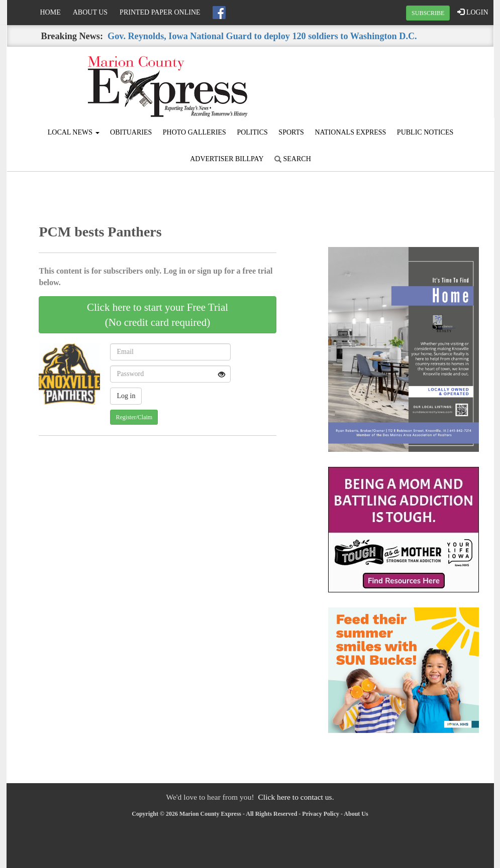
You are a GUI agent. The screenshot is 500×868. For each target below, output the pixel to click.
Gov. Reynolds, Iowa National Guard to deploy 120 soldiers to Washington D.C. (262, 36)
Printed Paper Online (160, 12)
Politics (252, 132)
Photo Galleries (194, 132)
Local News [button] (74, 132)
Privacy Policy (321, 814)
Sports (291, 132)
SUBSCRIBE (428, 13)
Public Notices (425, 132)
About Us (90, 12)
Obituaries (131, 132)
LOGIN (473, 12)
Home (51, 12)
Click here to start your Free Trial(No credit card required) (158, 315)
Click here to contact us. (296, 797)
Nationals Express (350, 132)
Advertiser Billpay (227, 159)
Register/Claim (134, 417)
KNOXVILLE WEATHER (412, 84)
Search (293, 159)
